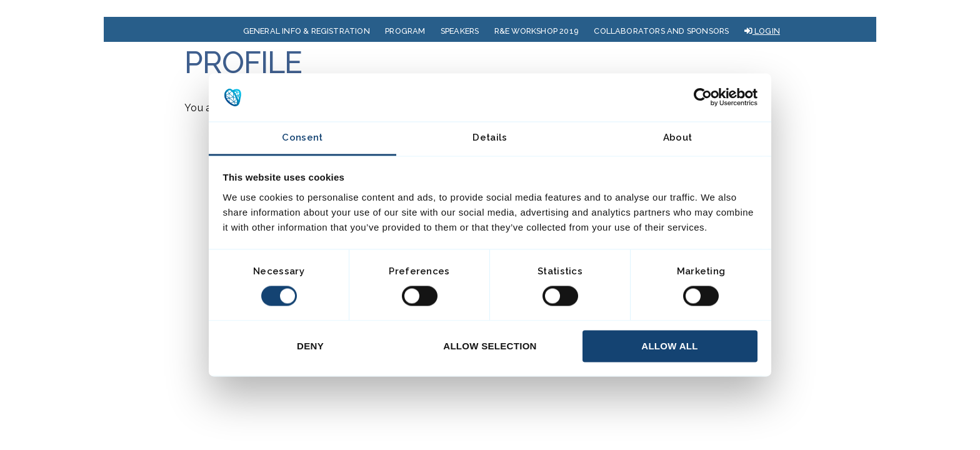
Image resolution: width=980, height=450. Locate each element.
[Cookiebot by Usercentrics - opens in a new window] (703, 97)
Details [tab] (490, 137)
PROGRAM (405, 31)
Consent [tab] (302, 137)
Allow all (669, 346)
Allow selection (490, 346)
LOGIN (762, 31)
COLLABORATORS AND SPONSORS (661, 31)
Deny (310, 346)
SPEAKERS (460, 31)
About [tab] (678, 137)
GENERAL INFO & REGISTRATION (307, 31)
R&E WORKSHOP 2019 (537, 31)
